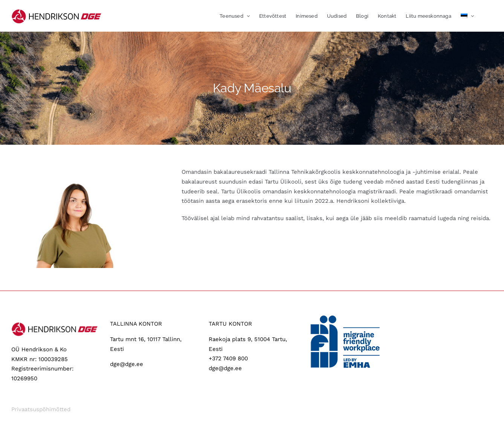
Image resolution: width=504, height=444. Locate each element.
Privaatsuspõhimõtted (41, 409)
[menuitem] (467, 16)
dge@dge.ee (127, 364)
